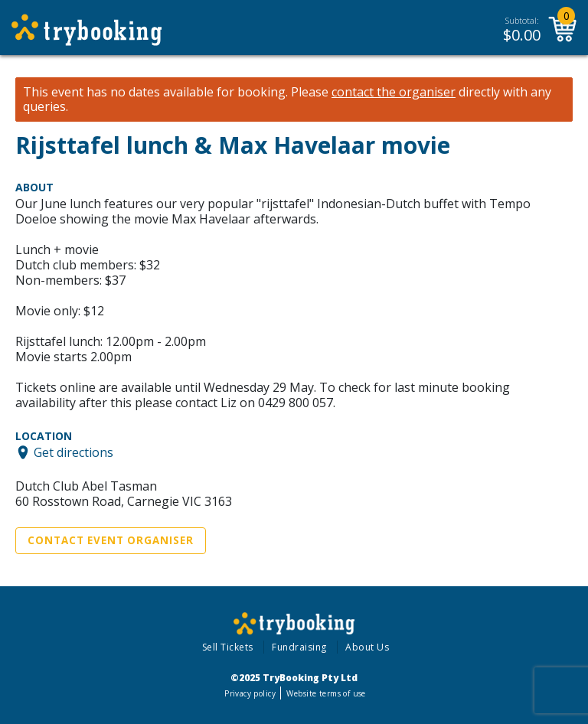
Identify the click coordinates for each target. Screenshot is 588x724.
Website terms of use (326, 693)
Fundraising (299, 647)
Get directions (73, 452)
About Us (367, 647)
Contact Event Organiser (111, 540)
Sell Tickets (228, 647)
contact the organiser (394, 92)
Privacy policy (250, 693)
